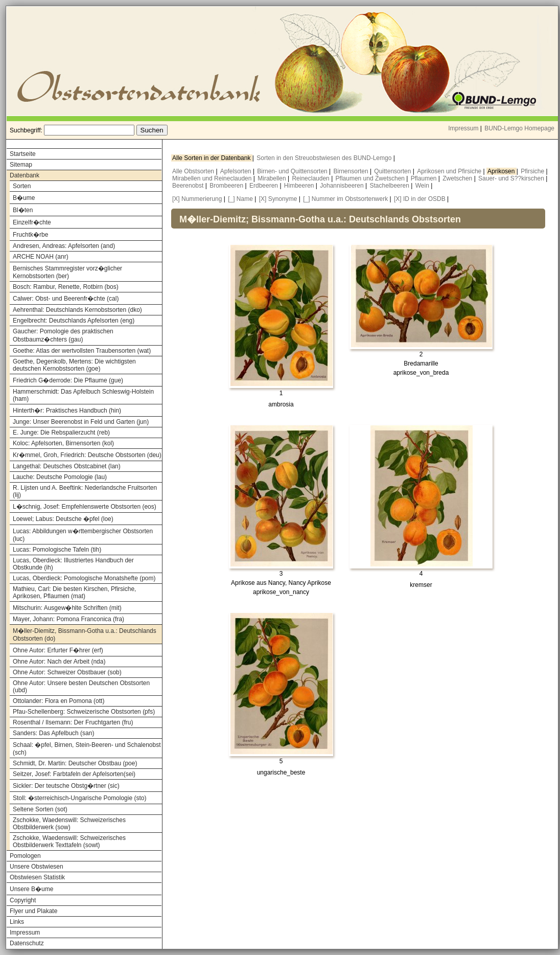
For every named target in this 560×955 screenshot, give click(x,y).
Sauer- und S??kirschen (512, 178)
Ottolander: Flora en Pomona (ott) (59, 701)
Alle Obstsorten (194, 171)
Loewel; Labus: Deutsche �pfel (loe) (63, 519)
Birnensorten (352, 171)
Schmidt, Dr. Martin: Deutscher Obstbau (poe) (75, 763)
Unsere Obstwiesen (37, 867)
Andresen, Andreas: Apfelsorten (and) (64, 246)
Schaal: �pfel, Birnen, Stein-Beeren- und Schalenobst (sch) (87, 749)
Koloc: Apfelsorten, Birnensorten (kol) (63, 443)
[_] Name (240, 199)
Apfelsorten (237, 171)
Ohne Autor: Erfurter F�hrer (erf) (58, 650)
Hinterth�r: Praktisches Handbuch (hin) (67, 411)
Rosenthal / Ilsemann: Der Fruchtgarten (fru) (73, 722)
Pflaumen (425, 178)
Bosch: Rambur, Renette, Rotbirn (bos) (66, 287)
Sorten (22, 186)
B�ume (24, 198)
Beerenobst (189, 186)
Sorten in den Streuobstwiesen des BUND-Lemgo (325, 158)
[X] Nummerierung (197, 199)
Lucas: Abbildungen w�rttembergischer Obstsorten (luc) (83, 535)
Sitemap (21, 165)
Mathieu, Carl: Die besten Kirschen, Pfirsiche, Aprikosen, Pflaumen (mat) (74, 593)
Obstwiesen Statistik (37, 877)
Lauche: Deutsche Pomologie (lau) (60, 477)
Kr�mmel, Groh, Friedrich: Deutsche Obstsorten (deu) (87, 455)
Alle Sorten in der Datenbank (212, 158)
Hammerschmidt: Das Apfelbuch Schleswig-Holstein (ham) (83, 395)
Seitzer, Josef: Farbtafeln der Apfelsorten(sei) (74, 774)
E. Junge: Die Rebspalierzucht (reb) (61, 433)
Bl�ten (23, 210)
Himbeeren (300, 186)
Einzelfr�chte (32, 222)
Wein (423, 186)
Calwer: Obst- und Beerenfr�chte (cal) (66, 299)
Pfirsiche (533, 171)
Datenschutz (27, 943)
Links (17, 922)
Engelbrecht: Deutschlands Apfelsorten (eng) (74, 321)
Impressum (463, 128)
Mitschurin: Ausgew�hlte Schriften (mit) (67, 608)
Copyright (23, 900)
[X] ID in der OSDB (420, 199)
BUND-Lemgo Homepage (519, 128)
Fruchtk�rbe (30, 235)
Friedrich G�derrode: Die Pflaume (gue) (68, 380)
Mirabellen (273, 178)
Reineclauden (311, 178)
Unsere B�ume (31, 889)
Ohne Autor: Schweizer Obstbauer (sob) (67, 672)
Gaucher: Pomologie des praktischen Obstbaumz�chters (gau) (63, 335)
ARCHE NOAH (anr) (41, 257)
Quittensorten (393, 171)
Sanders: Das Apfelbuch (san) (53, 733)
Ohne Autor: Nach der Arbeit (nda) (59, 662)
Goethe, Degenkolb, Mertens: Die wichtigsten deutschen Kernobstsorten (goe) (74, 365)
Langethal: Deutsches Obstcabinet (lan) (67, 466)
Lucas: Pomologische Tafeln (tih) (57, 550)
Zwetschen (458, 178)
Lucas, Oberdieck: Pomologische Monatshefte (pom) (84, 578)
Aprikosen (502, 171)
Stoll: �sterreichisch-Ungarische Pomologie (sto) (79, 798)
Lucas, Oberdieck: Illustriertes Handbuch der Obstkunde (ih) (73, 564)
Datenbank (25, 175)
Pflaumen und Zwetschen (371, 178)
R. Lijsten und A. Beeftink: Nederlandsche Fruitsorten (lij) (85, 491)
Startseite (23, 154)
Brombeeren (227, 186)
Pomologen (25, 856)
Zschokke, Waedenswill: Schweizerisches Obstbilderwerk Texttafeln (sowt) (69, 842)
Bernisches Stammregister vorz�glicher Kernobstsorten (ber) (67, 272)
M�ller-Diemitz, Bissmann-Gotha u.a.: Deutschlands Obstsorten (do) (85, 635)
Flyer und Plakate (33, 911)
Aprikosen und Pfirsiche (450, 171)
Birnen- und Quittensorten (293, 171)
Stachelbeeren (391, 186)
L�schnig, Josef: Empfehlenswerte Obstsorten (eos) (85, 507)
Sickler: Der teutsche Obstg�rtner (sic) (66, 786)
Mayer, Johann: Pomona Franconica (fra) (68, 619)
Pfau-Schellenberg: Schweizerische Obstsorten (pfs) (84, 712)
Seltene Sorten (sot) (40, 809)
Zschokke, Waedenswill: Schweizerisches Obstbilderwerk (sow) (69, 824)
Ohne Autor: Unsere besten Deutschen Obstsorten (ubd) (81, 687)
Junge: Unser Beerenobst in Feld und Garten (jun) (81, 422)
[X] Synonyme (278, 199)
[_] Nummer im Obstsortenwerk (345, 199)
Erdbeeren (264, 186)
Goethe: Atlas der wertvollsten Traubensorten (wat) (82, 351)
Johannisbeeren (343, 186)
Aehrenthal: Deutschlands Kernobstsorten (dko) (77, 310)
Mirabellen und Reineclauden (213, 178)
